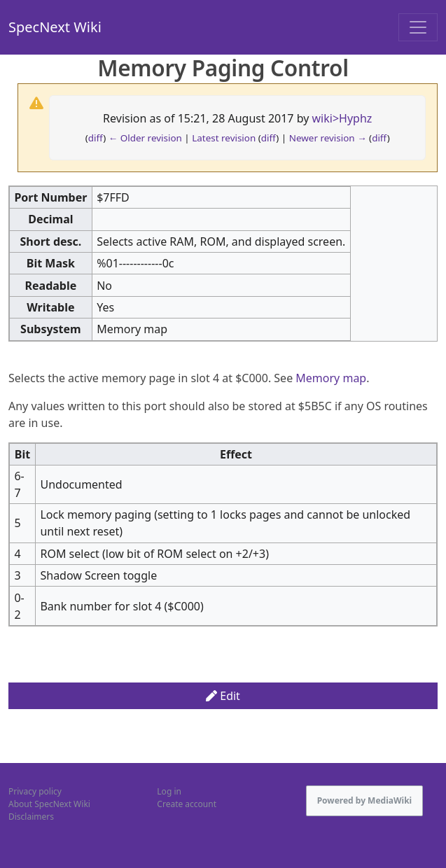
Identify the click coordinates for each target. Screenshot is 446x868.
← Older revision (145, 138)
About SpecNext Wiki (49, 804)
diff (96, 138)
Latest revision (224, 138)
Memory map (331, 378)
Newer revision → (328, 138)
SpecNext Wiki (55, 27)
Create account (187, 804)
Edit (223, 696)
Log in (169, 791)
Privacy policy (35, 791)
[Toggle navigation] (418, 27)
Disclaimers (31, 817)
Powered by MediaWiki (365, 800)
